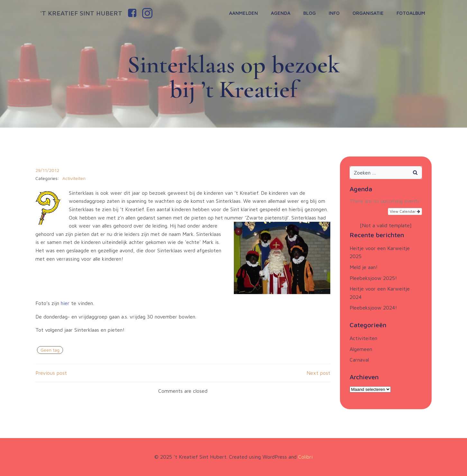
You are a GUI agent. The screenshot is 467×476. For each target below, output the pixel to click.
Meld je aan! (364, 267)
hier (65, 303)
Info (334, 13)
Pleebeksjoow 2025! (373, 278)
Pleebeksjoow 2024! (373, 308)
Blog (310, 13)
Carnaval (359, 360)
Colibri (305, 457)
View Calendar (405, 211)
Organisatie (368, 13)
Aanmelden (243, 13)
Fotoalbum (411, 13)
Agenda (281, 13)
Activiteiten (74, 178)
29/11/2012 (47, 170)
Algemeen (361, 349)
